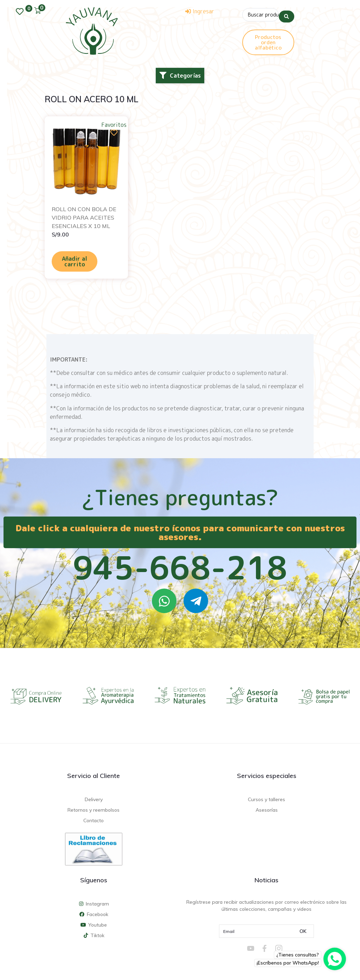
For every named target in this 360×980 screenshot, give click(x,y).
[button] (180, 76)
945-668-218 (180, 567)
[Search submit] (287, 14)
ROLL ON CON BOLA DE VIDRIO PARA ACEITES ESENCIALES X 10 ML (84, 218)
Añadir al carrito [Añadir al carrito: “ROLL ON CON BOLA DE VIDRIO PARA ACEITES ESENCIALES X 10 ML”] (75, 261)
